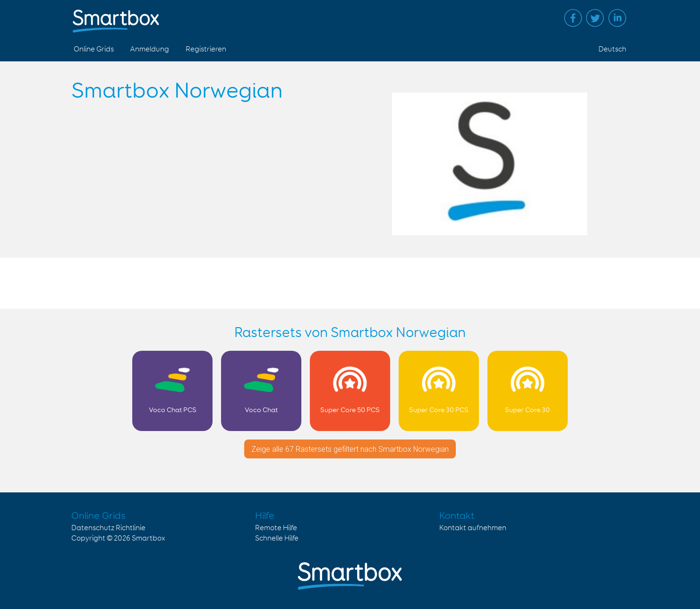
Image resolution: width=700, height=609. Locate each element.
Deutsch (612, 49)
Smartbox (149, 538)
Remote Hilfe (276, 528)
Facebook (573, 18)
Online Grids (94, 49)
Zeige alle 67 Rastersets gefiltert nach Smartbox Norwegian (350, 449)
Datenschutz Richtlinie (108, 528)
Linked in (617, 18)
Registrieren (206, 49)
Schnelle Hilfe (277, 538)
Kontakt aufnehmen (473, 528)
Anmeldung (149, 49)
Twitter (595, 18)
